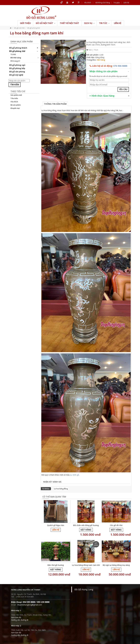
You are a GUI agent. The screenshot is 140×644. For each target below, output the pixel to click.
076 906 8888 (120, 66)
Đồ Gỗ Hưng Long (84, 589)
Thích (96, 50)
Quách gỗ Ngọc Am (56, 525)
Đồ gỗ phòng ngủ (17, 65)
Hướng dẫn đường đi (20, 620)
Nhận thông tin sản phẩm (104, 71)
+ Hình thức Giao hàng (102, 96)
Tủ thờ (13, 54)
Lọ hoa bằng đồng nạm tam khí (86, 565)
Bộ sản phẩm (16, 105)
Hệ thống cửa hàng (102, 3)
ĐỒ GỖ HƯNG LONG (41, 13)
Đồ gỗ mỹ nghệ (16, 75)
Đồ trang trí (15, 61)
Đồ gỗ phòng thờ (34, 28)
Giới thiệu (25, 23)
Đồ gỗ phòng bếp (17, 68)
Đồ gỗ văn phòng (17, 72)
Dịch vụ (89, 23)
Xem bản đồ (16, 617)
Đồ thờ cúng (16, 58)
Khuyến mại (15, 108)
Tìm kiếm (15, 85)
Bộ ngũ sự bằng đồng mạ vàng (116, 565)
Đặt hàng (86, 530)
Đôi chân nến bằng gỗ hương (86, 525)
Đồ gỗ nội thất (46, 23)
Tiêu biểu (14, 98)
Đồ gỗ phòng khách (24, 48)
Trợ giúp (117, 3)
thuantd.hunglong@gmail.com (30, 605)
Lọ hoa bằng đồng (61, 489)
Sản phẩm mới (16, 95)
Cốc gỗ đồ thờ (116, 525)
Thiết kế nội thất (69, 23)
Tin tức (104, 23)
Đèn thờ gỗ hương (56, 565)
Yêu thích (88, 3)
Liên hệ (126, 3)
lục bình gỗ (74, 475)
